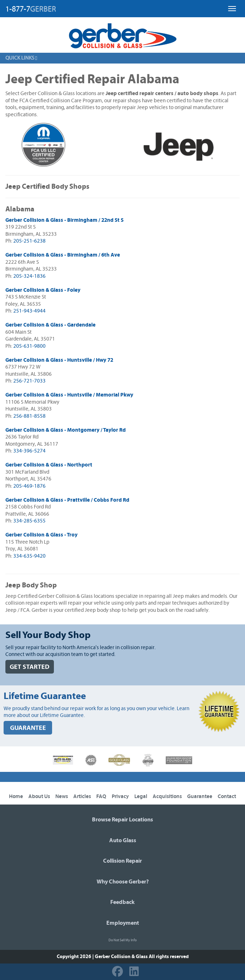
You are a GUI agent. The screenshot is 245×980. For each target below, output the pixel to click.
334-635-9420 (29, 556)
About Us (39, 796)
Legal (141, 796)
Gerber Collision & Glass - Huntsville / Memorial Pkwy (69, 395)
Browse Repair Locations (122, 820)
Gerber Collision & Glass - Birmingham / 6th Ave (63, 255)
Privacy (120, 796)
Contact (227, 796)
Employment (123, 923)
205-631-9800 (29, 346)
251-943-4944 (29, 311)
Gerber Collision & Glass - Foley (43, 290)
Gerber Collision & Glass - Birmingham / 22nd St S (64, 220)
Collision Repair (122, 861)
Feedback (122, 902)
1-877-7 (31, 9)
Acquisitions (167, 796)
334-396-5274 (29, 451)
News (62, 796)
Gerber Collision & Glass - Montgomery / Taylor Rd (66, 430)
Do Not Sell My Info (122, 940)
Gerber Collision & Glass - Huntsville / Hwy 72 (59, 360)
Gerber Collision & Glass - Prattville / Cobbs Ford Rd (67, 500)
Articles (82, 796)
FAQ (101, 796)
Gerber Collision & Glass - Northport (49, 465)
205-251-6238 (29, 241)
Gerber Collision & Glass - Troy (41, 535)
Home (16, 796)
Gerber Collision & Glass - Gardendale (50, 325)
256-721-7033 (29, 381)
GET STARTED (30, 667)
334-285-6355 (29, 521)
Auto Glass (123, 840)
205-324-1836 (29, 276)
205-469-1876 (29, 486)
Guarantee (200, 796)
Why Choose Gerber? (123, 882)
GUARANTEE (28, 728)
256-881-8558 (29, 416)
